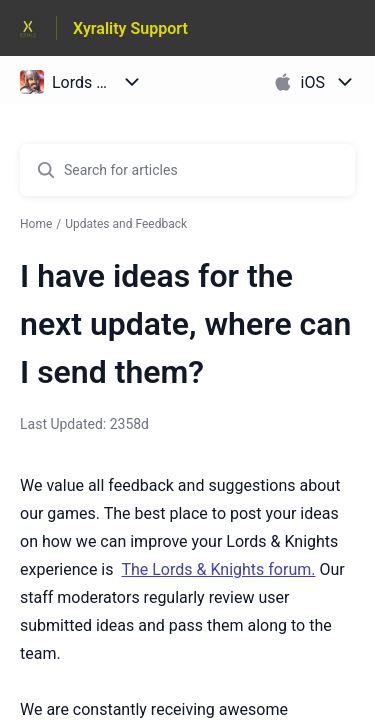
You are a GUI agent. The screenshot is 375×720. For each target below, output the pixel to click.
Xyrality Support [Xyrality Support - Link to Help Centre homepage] (130, 28)
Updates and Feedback (126, 224)
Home (36, 224)
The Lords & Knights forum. (218, 569)
